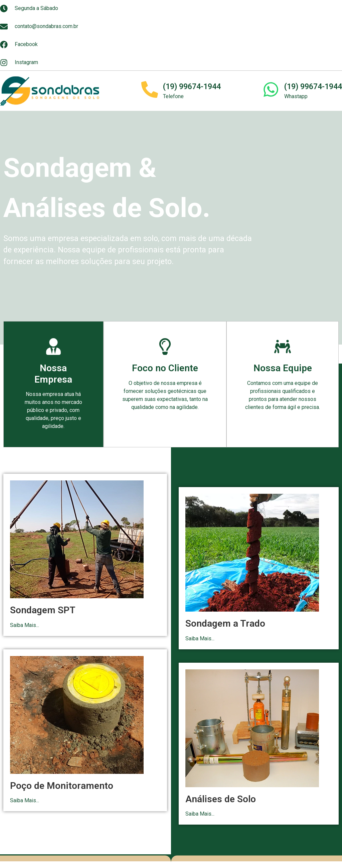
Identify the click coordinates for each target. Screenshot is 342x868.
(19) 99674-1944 (192, 87)
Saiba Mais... (25, 625)
